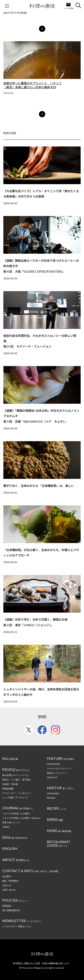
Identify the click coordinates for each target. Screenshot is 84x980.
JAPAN (6, 827)
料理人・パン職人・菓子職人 (17, 780)
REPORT (51, 798)
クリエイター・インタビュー (17, 793)
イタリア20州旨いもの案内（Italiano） (22, 818)
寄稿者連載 (8, 789)
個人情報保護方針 (11, 910)
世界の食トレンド (11, 822)
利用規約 (7, 906)
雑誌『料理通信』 (11, 881)
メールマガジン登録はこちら (17, 926)
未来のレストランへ (57, 773)
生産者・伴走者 (10, 784)
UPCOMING (53, 793)
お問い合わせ (9, 890)
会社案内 (7, 876)
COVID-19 (52, 777)
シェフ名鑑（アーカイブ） (16, 797)
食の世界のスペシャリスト (16, 775)
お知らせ (7, 885)
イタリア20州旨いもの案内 (16, 813)
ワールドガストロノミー (59, 768)
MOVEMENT (53, 764)
